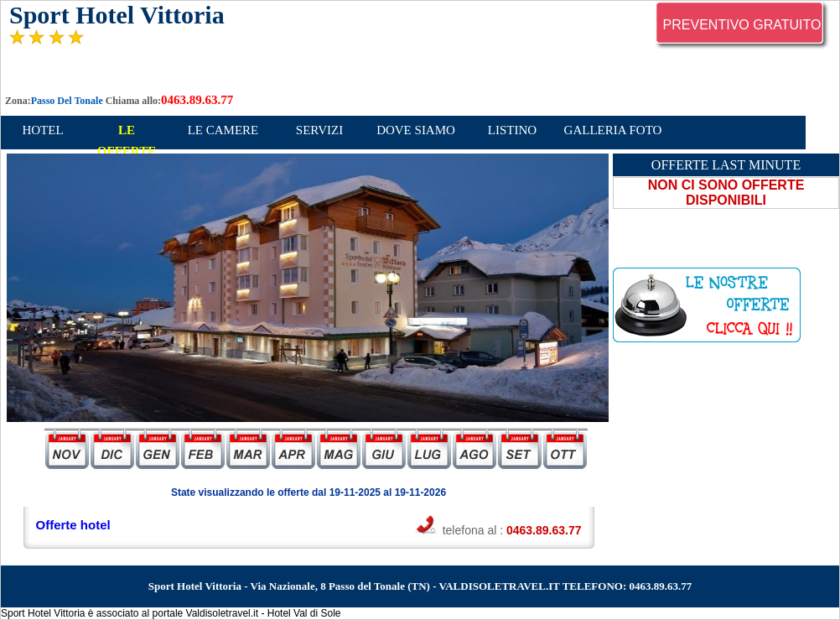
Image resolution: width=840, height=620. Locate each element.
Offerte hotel (73, 525)
